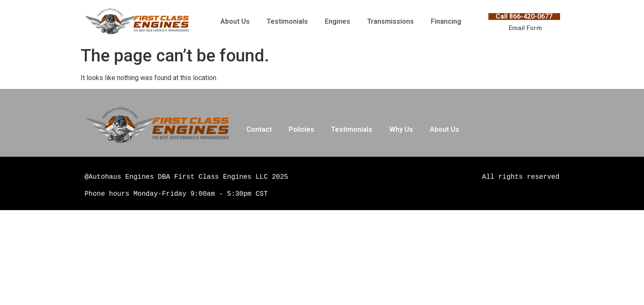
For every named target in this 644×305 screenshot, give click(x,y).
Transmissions (390, 21)
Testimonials (287, 21)
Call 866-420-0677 (524, 16)
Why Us (401, 129)
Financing (446, 21)
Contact (259, 129)
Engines (337, 21)
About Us (235, 21)
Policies (301, 129)
